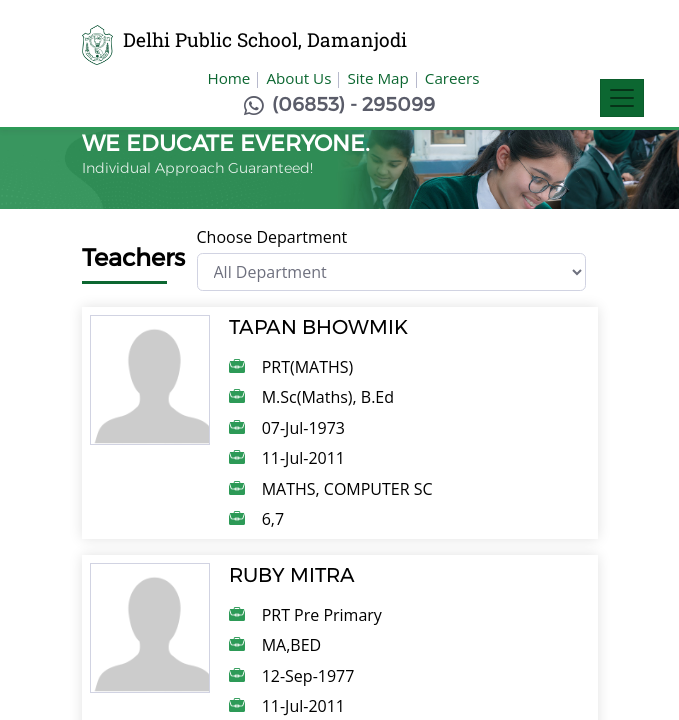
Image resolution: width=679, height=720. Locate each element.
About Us (298, 78)
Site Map (377, 78)
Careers (452, 78)
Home (228, 78)
